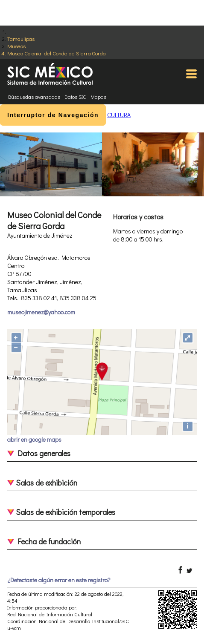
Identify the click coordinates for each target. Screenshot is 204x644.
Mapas (98, 97)
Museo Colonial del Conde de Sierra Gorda (57, 53)
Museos (16, 46)
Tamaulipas (21, 39)
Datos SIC (75, 97)
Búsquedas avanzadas (34, 97)
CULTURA (119, 115)
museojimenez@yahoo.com (41, 312)
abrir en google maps (34, 439)
